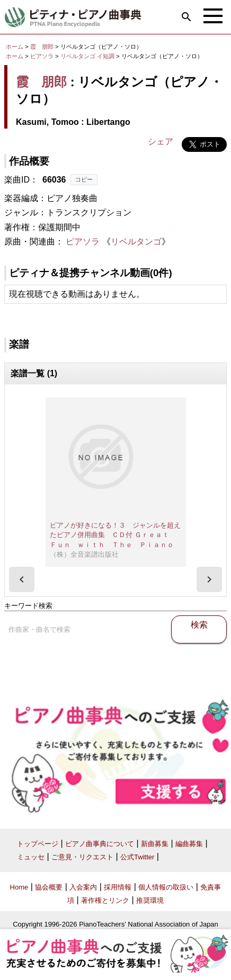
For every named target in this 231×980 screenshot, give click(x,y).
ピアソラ (42, 56)
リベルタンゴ (136, 242)
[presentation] (22, 579)
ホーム (15, 47)
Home (19, 887)
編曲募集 (189, 844)
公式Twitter (137, 857)
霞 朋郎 (42, 47)
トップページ (38, 844)
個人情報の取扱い (166, 887)
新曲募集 (155, 844)
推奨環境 (150, 900)
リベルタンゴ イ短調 (87, 56)
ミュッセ (31, 857)
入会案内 (83, 887)
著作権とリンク (105, 900)
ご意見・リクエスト (82, 857)
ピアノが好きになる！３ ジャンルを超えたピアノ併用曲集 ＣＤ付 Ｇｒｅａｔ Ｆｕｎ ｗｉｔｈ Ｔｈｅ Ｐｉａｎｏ (115, 535)
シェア (161, 142)
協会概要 (49, 887)
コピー (84, 179)
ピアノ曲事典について (100, 844)
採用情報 (118, 887)
